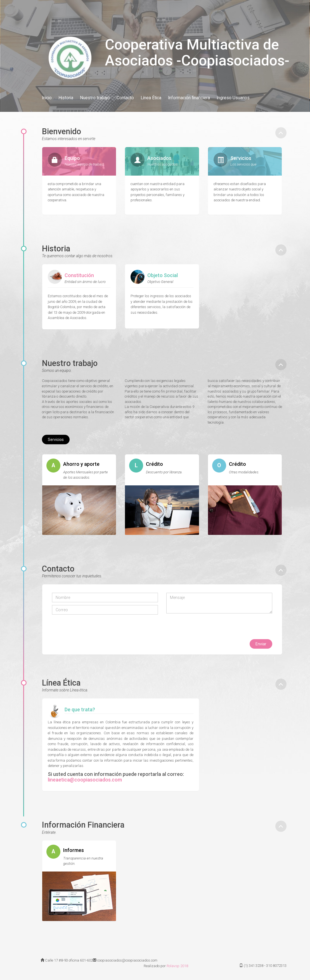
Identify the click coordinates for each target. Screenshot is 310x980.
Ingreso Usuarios (233, 98)
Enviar (261, 644)
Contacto (125, 98)
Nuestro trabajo (95, 98)
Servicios (56, 440)
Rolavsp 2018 (177, 966)
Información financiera (189, 98)
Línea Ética (151, 98)
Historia (66, 98)
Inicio (47, 98)
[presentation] (94, 628)
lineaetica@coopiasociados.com (85, 780)
